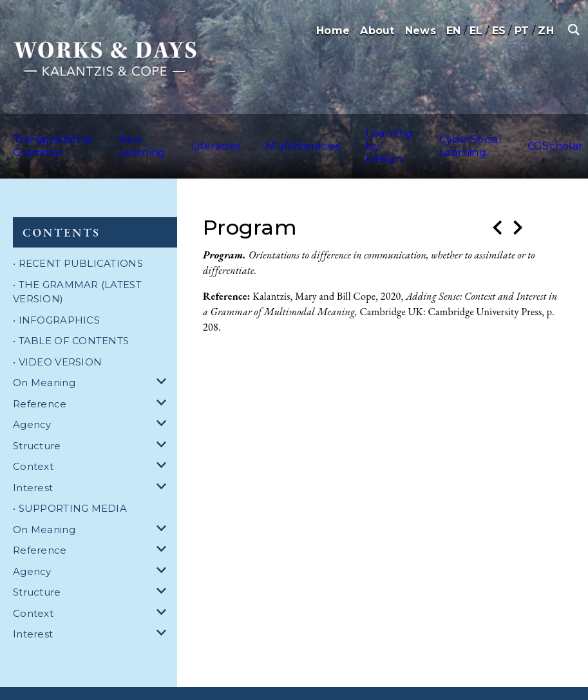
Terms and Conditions (187, 679)
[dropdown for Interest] (164, 460)
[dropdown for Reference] (164, 376)
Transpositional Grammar (45, 132)
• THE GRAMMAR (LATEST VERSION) (77, 264)
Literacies (188, 132)
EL (476, 31)
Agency (32, 396)
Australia (559, 132)
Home (333, 31)
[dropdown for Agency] (164, 397)
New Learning (127, 132)
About (377, 31)
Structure (37, 417)
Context (33, 438)
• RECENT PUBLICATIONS (78, 235)
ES (499, 31)
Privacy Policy (271, 679)
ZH (546, 31)
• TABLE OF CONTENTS (71, 312)
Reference (40, 375)
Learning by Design (339, 132)
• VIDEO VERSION (57, 334)
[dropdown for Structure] (164, 418)
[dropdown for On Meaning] (164, 355)
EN (454, 31)
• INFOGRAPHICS (56, 292)
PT (522, 31)
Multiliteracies (261, 132)
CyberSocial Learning (418, 132)
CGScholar (499, 132)
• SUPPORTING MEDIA (70, 480)
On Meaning (44, 354)
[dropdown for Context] (164, 439)
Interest (33, 459)
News (421, 31)
